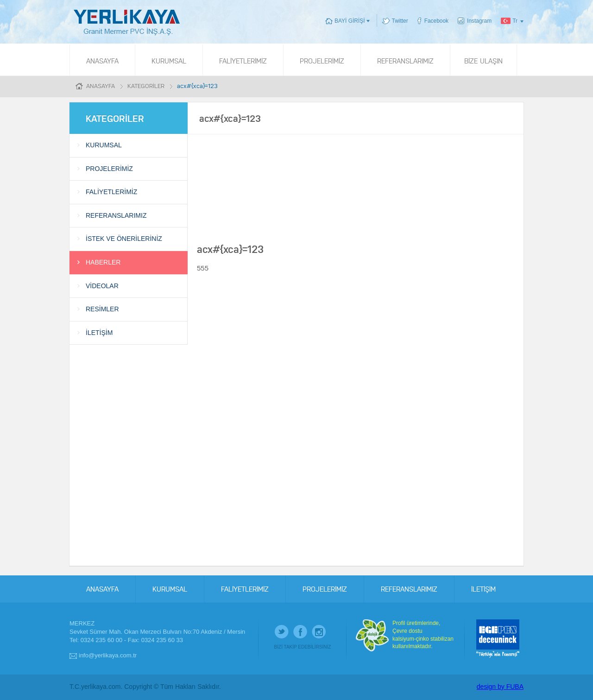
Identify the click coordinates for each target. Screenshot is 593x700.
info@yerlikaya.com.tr (108, 655)
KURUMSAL (169, 60)
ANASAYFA (102, 60)
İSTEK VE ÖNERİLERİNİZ (124, 239)
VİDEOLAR (102, 286)
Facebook (436, 21)
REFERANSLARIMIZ (405, 60)
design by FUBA (500, 687)
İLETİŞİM (99, 333)
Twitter (400, 21)
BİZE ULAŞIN (483, 60)
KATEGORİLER (146, 85)
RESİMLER (102, 309)
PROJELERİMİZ (322, 60)
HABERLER (103, 262)
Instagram (479, 21)
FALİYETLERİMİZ (243, 60)
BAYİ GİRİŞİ (350, 21)
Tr (515, 21)
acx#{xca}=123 (197, 85)
